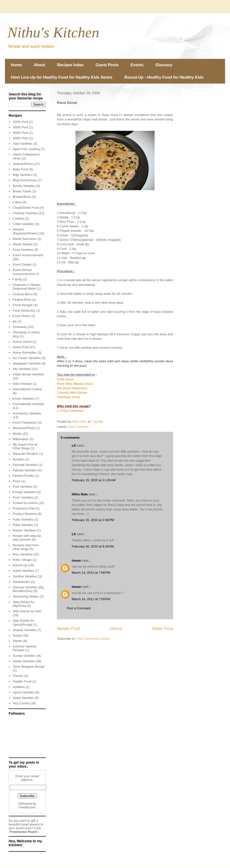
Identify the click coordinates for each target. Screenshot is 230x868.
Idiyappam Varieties (27, 363)
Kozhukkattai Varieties (28, 404)
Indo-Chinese (22, 384)
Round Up (20, 565)
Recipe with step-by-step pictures (27, 538)
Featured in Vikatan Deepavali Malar (27, 287)
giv (15, 321)
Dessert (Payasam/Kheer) (25, 231)
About (39, 65)
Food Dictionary (24, 310)
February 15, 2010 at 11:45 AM (94, 480)
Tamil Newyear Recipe (29, 667)
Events (137, 65)
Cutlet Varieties (23, 224)
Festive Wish (22, 300)
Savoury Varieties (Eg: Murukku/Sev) (28, 589)
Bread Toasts (22, 191)
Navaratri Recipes (25, 454)
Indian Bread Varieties (28, 374)
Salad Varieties (23, 571)
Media (17, 434)
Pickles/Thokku (23, 476)
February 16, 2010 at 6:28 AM (93, 546)
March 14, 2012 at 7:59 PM (91, 599)
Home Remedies (25, 353)
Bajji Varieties (22, 175)
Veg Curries (21, 703)
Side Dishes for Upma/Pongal (23, 623)
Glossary (164, 65)
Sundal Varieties (24, 656)
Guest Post (21, 347)
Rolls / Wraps (22, 560)
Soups (17, 635)
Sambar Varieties (25, 576)
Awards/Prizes (23, 164)
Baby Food (20, 169)
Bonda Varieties (24, 186)
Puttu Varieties (23, 519)
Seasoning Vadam (26, 596)
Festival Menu (23, 294)
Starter (17, 641)
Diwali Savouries (24, 239)
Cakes (17, 202)
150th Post (20, 122)
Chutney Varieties (25, 213)
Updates (19, 687)
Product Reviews (25, 514)
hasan (76, 560)
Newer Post (69, 629)
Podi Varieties (22, 487)
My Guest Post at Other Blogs (25, 446)
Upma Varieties (23, 692)
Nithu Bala (80, 494)
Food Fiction (22, 316)
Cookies (18, 218)
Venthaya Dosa (68, 397)
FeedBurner (27, 807)
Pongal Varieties (24, 492)
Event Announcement (28, 255)
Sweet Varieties (24, 661)
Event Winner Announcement (23, 272)
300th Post (20, 127)
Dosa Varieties (79, 427)
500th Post (20, 138)
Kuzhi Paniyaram (25, 423)
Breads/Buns (22, 197)
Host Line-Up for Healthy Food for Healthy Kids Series (62, 77)
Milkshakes (21, 439)
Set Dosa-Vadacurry (72, 388)
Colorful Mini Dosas (72, 393)
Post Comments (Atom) (93, 639)
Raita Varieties (23, 525)
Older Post (162, 629)
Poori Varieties (23, 497)
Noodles (19, 459)
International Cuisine (27, 389)
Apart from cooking (26, 149)
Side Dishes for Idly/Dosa (23, 604)
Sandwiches (21, 582)
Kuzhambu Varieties (27, 413)
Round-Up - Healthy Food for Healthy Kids (164, 77)
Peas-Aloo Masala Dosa (75, 384)
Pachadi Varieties (25, 465)
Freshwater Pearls (24, 832)
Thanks (18, 676)
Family (17, 279)
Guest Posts (107, 65)
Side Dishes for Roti (27, 611)
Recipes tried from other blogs (26, 547)
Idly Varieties (22, 369)
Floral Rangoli (23, 305)
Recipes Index (70, 65)
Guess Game (22, 342)
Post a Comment (79, 608)
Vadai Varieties (23, 698)
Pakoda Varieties (25, 470)
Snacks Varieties (24, 630)
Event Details (22, 264)
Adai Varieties (22, 144)
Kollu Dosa (65, 379)
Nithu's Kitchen (53, 32)
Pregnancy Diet (24, 508)
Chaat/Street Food (26, 208)
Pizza (17, 481)
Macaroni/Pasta (24, 428)
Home (16, 65)
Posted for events (25, 503)
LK (74, 445)
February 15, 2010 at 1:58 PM (93, 520)
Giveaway (20, 327)
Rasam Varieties (24, 530)
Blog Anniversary (25, 180)
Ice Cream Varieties (27, 358)
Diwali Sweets (23, 244)
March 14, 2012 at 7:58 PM (91, 573)
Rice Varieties (22, 554)
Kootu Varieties (23, 399)
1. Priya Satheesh (70, 411)
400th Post (20, 133)
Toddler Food (22, 681)
